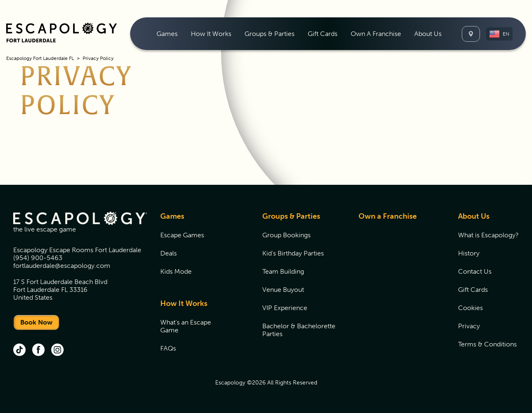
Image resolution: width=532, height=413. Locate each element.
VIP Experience (285, 308)
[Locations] (471, 34)
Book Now (36, 322)
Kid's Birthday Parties (293, 253)
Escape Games (182, 235)
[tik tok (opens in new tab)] (19, 351)
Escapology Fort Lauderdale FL (40, 58)
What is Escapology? (488, 235)
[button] (499, 34)
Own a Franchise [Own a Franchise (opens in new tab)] (388, 216)
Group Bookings (286, 235)
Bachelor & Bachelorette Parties (299, 330)
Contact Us (475, 271)
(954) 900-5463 (38, 258)
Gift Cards (323, 34)
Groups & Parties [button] (270, 34)
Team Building (283, 271)
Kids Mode (176, 271)
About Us (474, 216)
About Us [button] (428, 34)
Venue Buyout (283, 290)
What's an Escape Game (186, 326)
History (469, 253)
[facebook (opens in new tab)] (38, 351)
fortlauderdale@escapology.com (62, 266)
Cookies (470, 308)
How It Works (184, 303)
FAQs (168, 348)
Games (172, 216)
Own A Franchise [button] (376, 34)
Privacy (469, 326)
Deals (169, 253)
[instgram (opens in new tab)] (57, 351)
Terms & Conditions (487, 344)
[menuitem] (167, 34)
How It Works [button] (211, 34)
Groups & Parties (291, 216)
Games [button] (167, 34)
